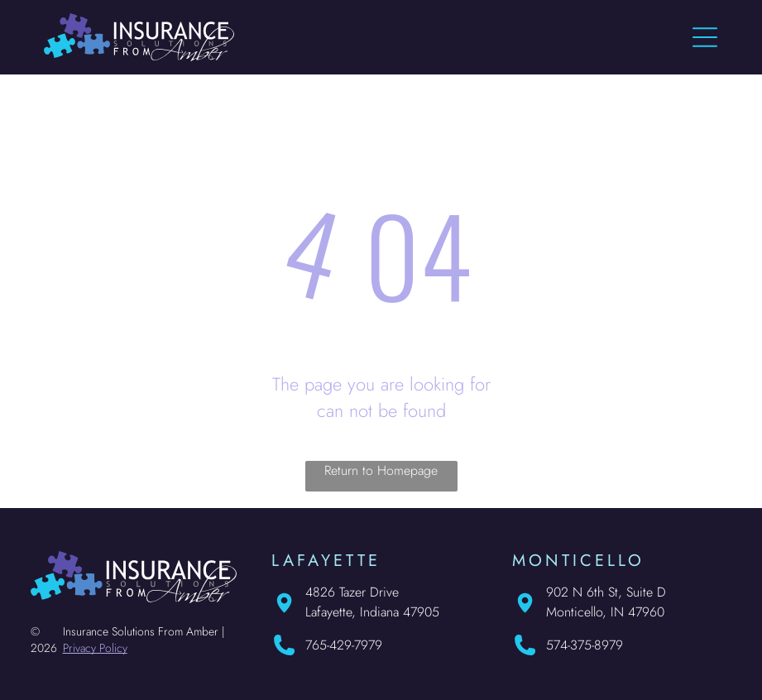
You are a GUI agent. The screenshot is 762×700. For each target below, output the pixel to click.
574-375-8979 (585, 645)
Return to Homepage (381, 470)
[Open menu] (705, 37)
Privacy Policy (95, 648)
